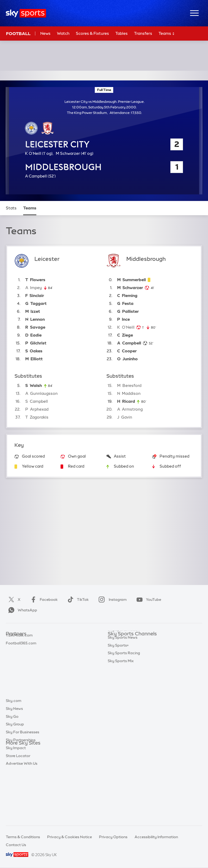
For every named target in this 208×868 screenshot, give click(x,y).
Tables (122, 33)
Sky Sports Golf (122, 673)
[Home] (26, 13)
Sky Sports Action (124, 697)
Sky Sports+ (118, 713)
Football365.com (21, 665)
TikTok (77, 600)
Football (18, 33)
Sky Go (12, 767)
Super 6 (13, 650)
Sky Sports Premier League (131, 650)
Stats (11, 208)
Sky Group (15, 775)
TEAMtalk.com (19, 658)
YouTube (148, 600)
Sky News (14, 759)
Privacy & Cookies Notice (70, 837)
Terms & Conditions (23, 837)
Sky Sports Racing (124, 720)
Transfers (143, 33)
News (45, 33)
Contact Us (16, 845)
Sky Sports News (123, 705)
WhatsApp (22, 610)
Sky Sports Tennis (123, 689)
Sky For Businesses (23, 783)
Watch (63, 33)
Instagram (112, 600)
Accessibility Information (156, 837)
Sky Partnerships (21, 790)
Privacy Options (113, 837)
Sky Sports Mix (121, 728)
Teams (167, 34)
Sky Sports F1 (120, 681)
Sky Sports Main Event (127, 642)
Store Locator (18, 806)
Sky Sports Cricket (124, 665)
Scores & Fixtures (92, 33)
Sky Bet (13, 642)
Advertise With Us (22, 814)
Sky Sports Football (125, 658)
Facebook (43, 600)
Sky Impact (16, 798)
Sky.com (14, 751)
